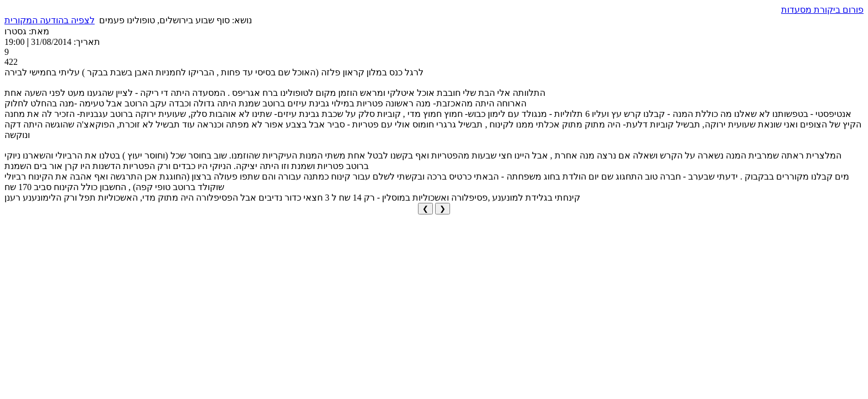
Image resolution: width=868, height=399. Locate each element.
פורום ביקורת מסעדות (822, 10)
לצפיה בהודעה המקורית (50, 20)
